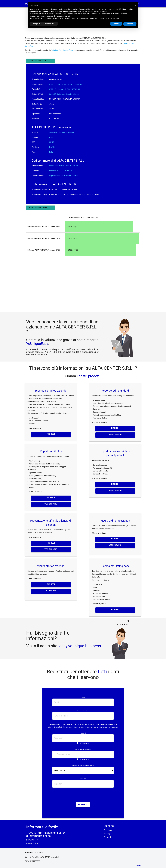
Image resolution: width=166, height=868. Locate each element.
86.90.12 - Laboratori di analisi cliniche (64, 94)
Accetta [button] (130, 24)
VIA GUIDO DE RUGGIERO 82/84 (61, 132)
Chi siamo (108, 830)
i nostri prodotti (88, 376)
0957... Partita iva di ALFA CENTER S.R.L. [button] (65, 89)
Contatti (107, 837)
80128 (52, 142)
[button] (135, 6)
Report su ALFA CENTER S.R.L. (40, 61)
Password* (83, 733)
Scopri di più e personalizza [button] (44, 24)
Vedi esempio (115, 434)
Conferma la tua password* (83, 749)
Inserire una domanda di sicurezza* (83, 766)
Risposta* (83, 779)
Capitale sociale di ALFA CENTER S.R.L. (64, 176)
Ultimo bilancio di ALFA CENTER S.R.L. (64, 166)
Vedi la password (84, 743)
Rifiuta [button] (116, 24)
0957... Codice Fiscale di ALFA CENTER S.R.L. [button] (67, 84)
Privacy (107, 834)
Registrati (83, 805)
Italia (51, 152)
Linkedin (138, 866)
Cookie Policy (32, 843)
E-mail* (83, 697)
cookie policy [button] (103, 12)
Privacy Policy (32, 840)
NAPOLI (52, 137)
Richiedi (51, 434)
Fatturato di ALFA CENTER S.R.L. (62, 171)
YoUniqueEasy (37, 344)
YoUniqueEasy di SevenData (62, 50)
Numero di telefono (83, 711)
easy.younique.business (80, 646)
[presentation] (83, 796)
